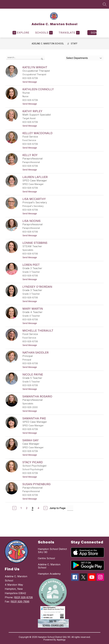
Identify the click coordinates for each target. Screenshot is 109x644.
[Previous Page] (14, 508)
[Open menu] (21, 33)
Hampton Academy (49, 574)
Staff (74, 43)
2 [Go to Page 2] (27, 508)
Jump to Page (58, 508)
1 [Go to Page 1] (21, 508)
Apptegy (61, 640)
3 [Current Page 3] (32, 508)
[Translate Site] (69, 33)
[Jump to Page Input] (70, 508)
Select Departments (77, 58)
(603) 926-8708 (23, 597)
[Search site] (105, 4)
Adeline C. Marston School (48, 43)
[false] (26, 57)
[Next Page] (45, 508)
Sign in (94, 33)
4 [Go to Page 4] (38, 508)
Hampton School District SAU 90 (52, 551)
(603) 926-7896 (20, 602)
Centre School (46, 558)
